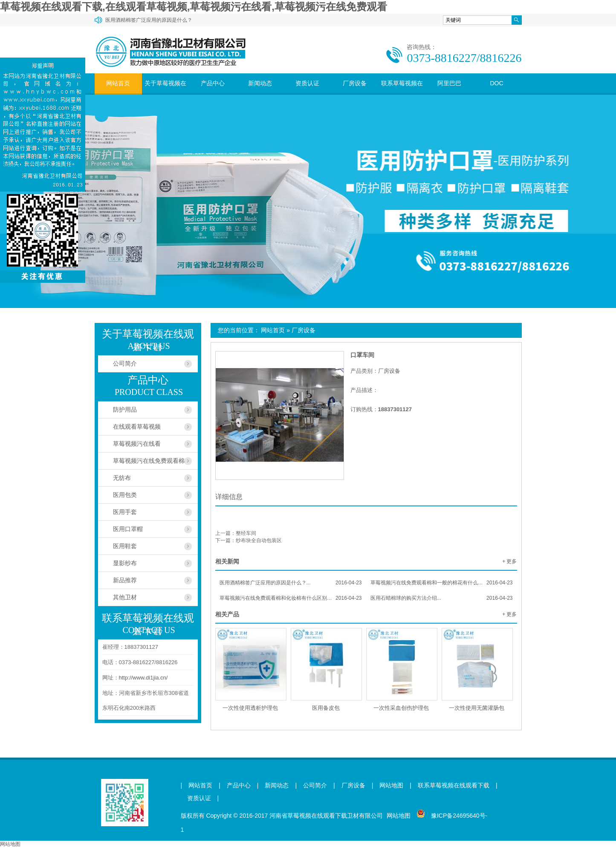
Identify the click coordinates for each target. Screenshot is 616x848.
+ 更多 (509, 561)
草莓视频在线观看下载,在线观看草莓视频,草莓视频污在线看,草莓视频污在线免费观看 (194, 7)
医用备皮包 (326, 708)
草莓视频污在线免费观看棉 (149, 461)
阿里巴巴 (449, 83)
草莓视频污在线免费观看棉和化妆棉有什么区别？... (291, 598)
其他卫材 (125, 597)
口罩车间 (362, 355)
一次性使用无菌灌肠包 (477, 708)
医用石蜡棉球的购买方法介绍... (442, 598)
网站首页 (118, 83)
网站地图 (391, 786)
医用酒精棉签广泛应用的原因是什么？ (149, 20)
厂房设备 (355, 83)
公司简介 (125, 363)
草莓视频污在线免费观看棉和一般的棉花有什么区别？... (442, 583)
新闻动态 (260, 83)
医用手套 (125, 512)
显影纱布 (125, 563)
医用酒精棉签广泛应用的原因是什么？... (291, 583)
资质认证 (307, 83)
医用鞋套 (125, 546)
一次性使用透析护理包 (250, 708)
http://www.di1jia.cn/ (143, 678)
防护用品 (125, 409)
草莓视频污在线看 (137, 444)
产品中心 (213, 83)
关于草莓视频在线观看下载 (165, 93)
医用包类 (125, 495)
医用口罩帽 (128, 529)
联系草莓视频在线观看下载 (402, 93)
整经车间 (246, 533)
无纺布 (122, 478)
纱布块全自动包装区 (259, 540)
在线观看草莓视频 (137, 427)
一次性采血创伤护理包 (401, 708)
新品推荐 (125, 580)
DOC (496, 83)
